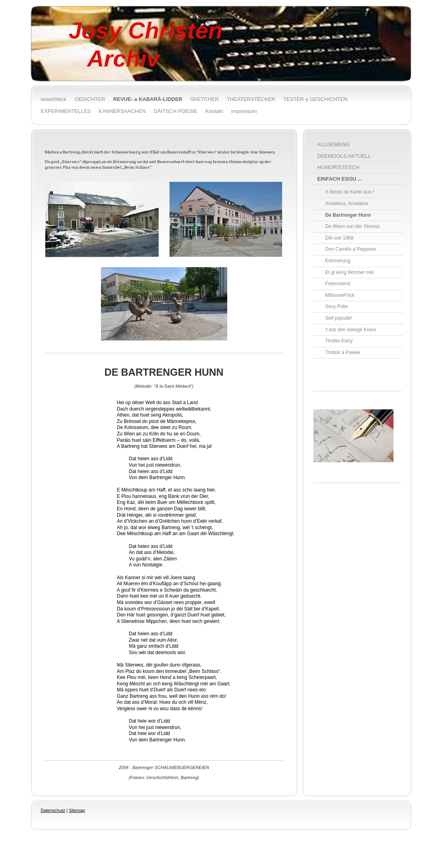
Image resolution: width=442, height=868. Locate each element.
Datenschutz (53, 810)
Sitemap (77, 810)
